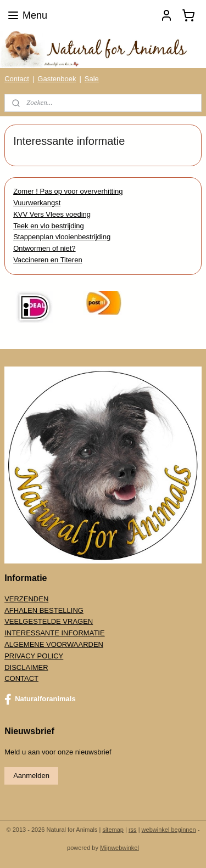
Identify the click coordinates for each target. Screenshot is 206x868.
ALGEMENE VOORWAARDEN (54, 644)
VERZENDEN (26, 599)
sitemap (113, 830)
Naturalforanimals (40, 700)
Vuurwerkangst (37, 203)
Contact (17, 79)
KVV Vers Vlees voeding (52, 214)
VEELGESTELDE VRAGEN (49, 621)
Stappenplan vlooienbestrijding (62, 237)
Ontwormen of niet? (44, 248)
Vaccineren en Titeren (48, 260)
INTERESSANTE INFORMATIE (55, 633)
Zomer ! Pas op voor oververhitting (68, 191)
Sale (92, 79)
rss (133, 830)
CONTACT (21, 678)
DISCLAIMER (26, 667)
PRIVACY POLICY (34, 656)
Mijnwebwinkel (119, 848)
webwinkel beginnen (169, 830)
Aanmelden (31, 776)
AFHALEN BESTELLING (44, 610)
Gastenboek (57, 79)
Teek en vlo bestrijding (49, 225)
